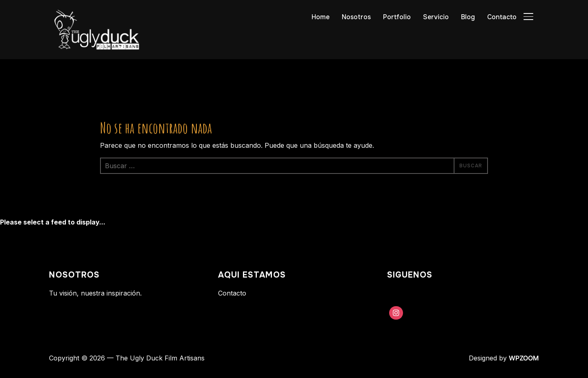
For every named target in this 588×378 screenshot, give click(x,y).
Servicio (436, 17)
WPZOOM (524, 358)
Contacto (502, 17)
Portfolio (397, 17)
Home (321, 17)
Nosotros (356, 17)
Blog (468, 17)
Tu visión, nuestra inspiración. (95, 293)
